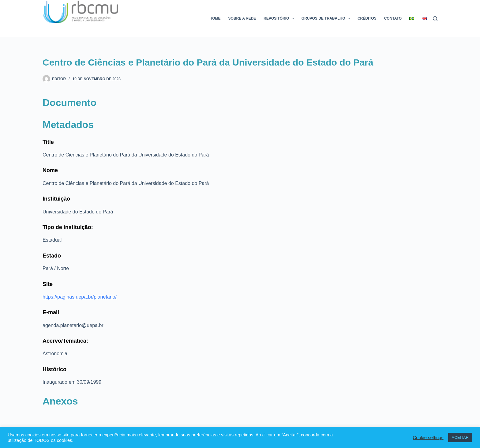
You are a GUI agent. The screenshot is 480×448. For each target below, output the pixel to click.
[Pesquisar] (435, 19)
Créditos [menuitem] (367, 18)
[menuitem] (412, 19)
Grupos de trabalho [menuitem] (326, 19)
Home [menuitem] (215, 18)
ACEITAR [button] (460, 437)
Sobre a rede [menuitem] (242, 18)
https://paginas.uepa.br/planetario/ (80, 297)
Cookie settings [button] (428, 438)
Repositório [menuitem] (279, 19)
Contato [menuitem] (393, 18)
